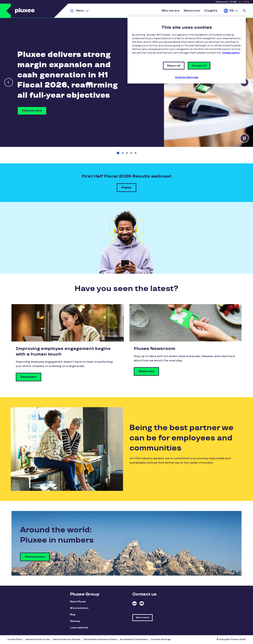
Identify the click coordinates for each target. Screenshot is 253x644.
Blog (73, 614)
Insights (211, 11)
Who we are (171, 11)
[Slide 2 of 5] (123, 153)
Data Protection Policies (67, 639)
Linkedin (134, 603)
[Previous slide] (9, 82)
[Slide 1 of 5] (118, 153)
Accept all (199, 66)
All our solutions (79, 608)
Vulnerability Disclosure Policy (100, 639)
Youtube (142, 603)
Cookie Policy (15, 639)
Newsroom (192, 11)
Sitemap (75, 621)
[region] (187, 50)
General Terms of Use (38, 639)
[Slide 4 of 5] (131, 153)
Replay (126, 188)
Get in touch (142, 618)
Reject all (174, 66)
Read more (29, 377)
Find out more (32, 111)
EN (232, 11)
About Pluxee (78, 602)
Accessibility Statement (134, 639)
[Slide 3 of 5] (127, 153)
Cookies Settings (161, 639)
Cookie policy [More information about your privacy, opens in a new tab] (231, 53)
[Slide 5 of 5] (136, 153)
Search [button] (244, 11)
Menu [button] (80, 11)
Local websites (79, 628)
